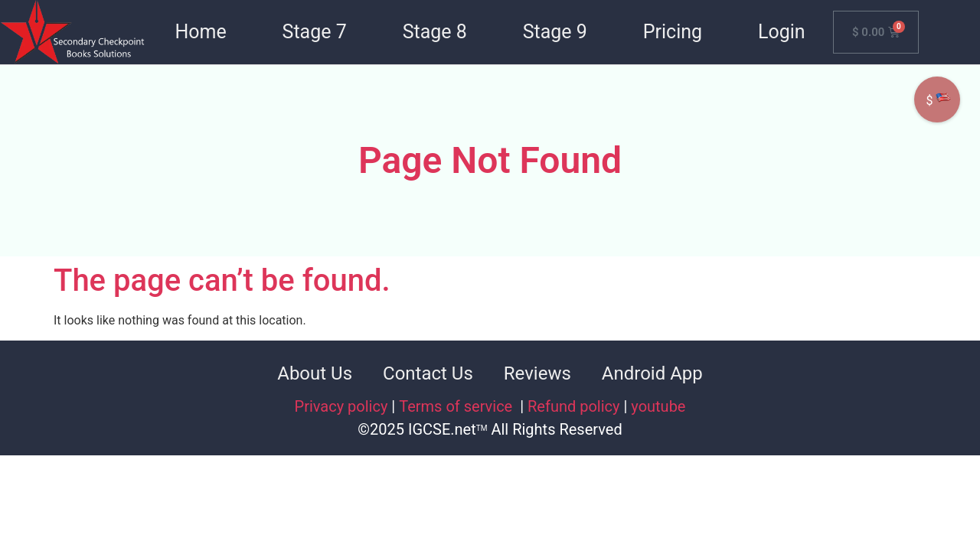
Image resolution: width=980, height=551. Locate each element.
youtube (658, 406)
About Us (315, 373)
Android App (652, 373)
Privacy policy (341, 406)
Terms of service (457, 406)
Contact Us (428, 373)
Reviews (537, 373)
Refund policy (574, 406)
